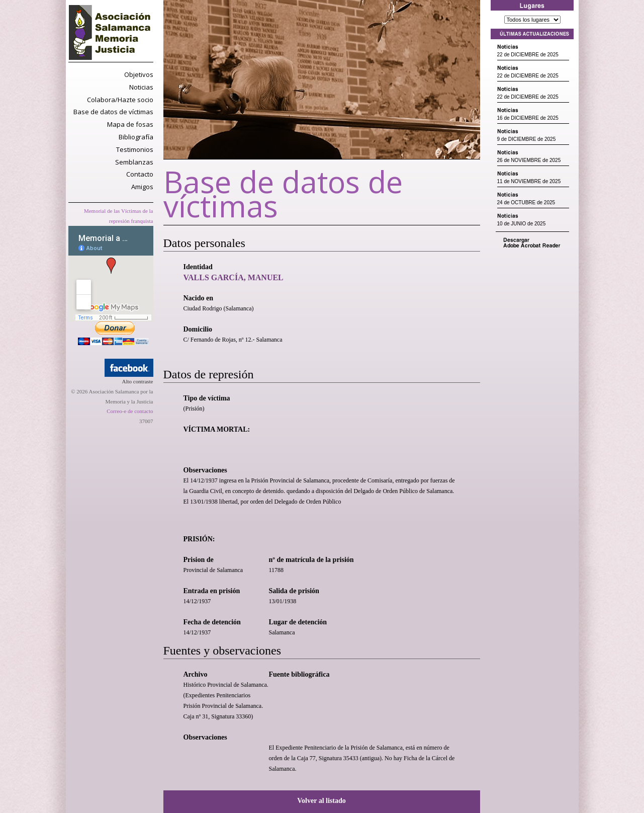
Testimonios (135, 149)
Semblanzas (134, 162)
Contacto (140, 174)
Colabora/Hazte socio (120, 100)
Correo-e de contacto (130, 411)
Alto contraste (137, 381)
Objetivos (139, 74)
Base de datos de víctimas (113, 112)
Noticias (141, 87)
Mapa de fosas (130, 124)
